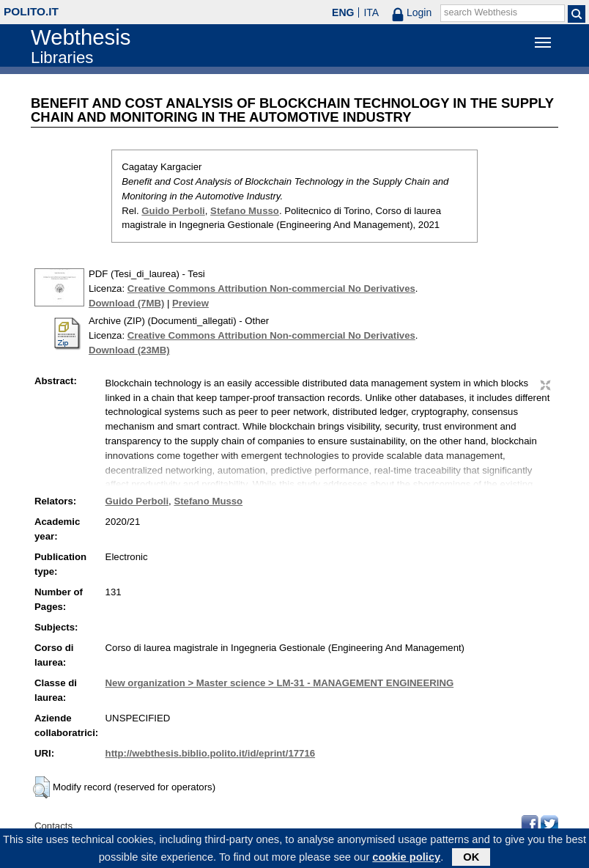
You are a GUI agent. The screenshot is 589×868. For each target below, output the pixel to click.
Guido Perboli (173, 211)
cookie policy (406, 859)
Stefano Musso (245, 211)
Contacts (53, 826)
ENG (343, 12)
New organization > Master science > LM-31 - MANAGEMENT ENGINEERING (280, 683)
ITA (371, 12)
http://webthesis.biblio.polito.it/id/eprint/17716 (210, 753)
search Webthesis (481, 12)
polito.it (31, 11)
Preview (190, 303)
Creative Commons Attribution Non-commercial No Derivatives (271, 288)
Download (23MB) (129, 350)
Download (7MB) (126, 303)
